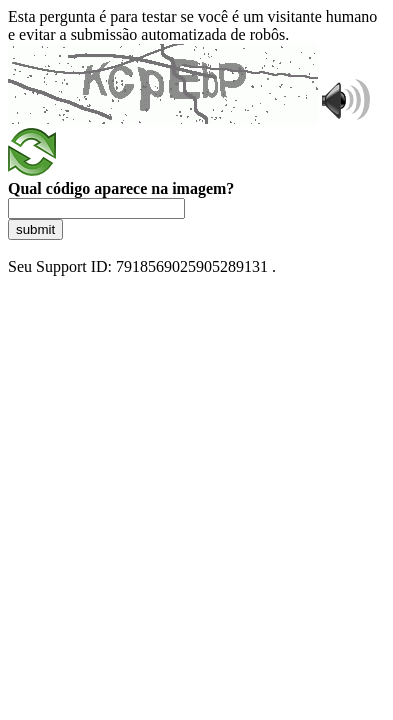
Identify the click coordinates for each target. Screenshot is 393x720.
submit (35, 229)
